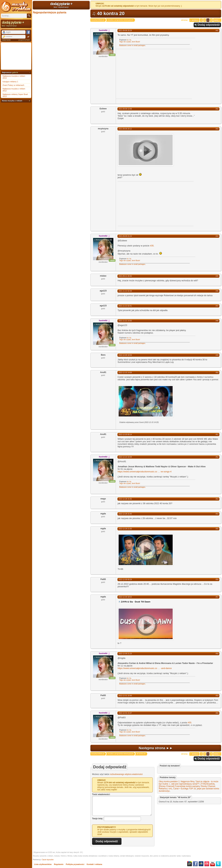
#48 (217, 321)
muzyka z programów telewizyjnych (120, 20)
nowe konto (6, 40)
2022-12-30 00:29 (125, 580)
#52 (217, 457)
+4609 (112, 55)
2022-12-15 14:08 (125, 373)
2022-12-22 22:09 (125, 457)
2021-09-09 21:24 (125, 236)
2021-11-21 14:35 (125, 321)
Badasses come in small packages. (132, 45)
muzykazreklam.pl (98, 20)
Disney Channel (208, 786)
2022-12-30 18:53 (125, 597)
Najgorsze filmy (187, 782)
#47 (217, 306)
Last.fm (207, 864)
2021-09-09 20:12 (125, 129)
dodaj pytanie (61, 5)
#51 (217, 435)
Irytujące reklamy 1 (10, 82)
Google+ (190, 864)
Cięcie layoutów (48, 860)
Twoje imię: (97, 819)
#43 (217, 129)
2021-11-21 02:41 (125, 306)
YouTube (213, 864)
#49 (217, 355)
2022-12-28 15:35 (125, 499)
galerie (15, 72)
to (128, 40)
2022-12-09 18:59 (125, 355)
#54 (217, 514)
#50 (217, 373)
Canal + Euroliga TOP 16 (185, 789)
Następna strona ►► (156, 748)
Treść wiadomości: (101, 794)
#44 (217, 236)
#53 (217, 499)
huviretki (103, 30)
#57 (217, 597)
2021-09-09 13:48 (125, 109)
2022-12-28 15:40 (125, 514)
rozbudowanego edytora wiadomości (126, 774)
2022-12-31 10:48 (125, 696)
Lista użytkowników (43, 864)
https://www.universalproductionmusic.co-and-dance (145, 668)
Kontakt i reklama (94, 864)
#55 (217, 529)
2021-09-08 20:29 (125, 31)
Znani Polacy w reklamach (13, 85)
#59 (217, 696)
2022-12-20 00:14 (125, 435)
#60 (217, 713)
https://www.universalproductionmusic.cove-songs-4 (145, 472)
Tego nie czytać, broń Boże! (130, 42)
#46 (217, 291)
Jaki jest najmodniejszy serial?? (185, 784)
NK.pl (201, 864)
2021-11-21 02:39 (125, 291)
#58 (217, 654)
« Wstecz (194, 20)
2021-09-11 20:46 (125, 276)
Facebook (195, 864)
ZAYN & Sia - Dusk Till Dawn (136, 602)
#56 (217, 580)
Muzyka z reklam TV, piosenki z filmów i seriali (16, 7)
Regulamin (59, 864)
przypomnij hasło (24, 40)
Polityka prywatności (75, 864)
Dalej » (217, 20)
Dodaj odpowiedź (209, 25)
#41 (217, 31)
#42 (217, 109)
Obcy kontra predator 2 (169, 782)
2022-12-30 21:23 (125, 654)
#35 (152, 246)
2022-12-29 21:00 (125, 529)
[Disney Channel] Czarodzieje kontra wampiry (179, 786)
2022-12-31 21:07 (125, 713)
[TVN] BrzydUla (208, 784)
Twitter (218, 864)
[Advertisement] (144, 74)
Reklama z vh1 (165, 789)
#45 (217, 276)
